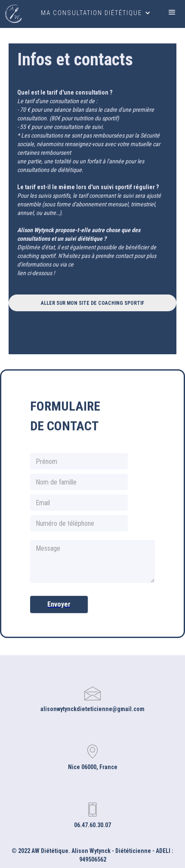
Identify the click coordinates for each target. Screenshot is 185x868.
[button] (96, 13)
